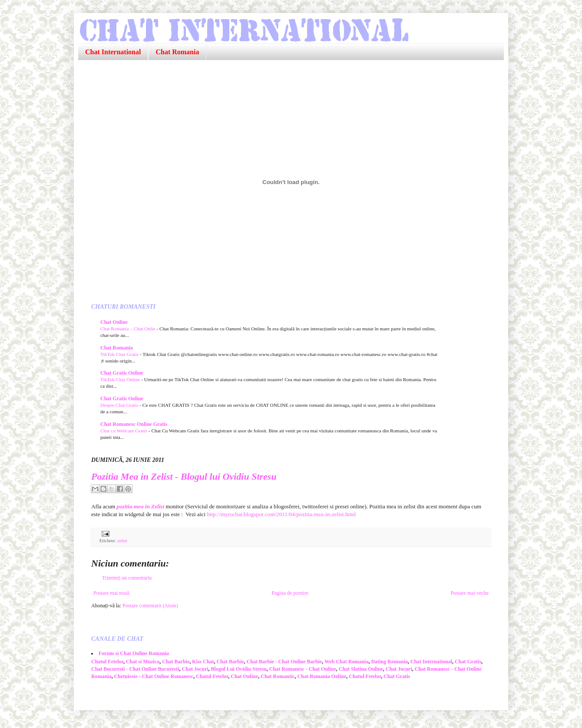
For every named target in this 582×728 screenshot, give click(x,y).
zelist (122, 540)
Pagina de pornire (290, 593)
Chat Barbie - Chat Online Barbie (284, 662)
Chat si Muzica (143, 662)
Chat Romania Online (322, 676)
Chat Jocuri (195, 669)
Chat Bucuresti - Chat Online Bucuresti (135, 669)
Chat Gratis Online (122, 373)
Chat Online (114, 322)
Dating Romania (389, 662)
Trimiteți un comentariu (127, 578)
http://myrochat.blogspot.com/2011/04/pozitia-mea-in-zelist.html (281, 514)
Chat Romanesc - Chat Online (303, 669)
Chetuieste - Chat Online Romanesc (154, 676)
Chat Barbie (176, 662)
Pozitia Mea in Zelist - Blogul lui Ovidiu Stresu (184, 476)
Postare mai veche (470, 593)
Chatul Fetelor (107, 662)
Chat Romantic (278, 676)
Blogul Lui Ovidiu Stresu (239, 669)
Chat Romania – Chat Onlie (128, 329)
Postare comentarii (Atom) (150, 606)
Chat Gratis (468, 662)
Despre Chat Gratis (120, 405)
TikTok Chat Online (121, 379)
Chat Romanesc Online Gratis (134, 424)
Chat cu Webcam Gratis (124, 431)
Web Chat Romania (346, 662)
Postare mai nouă (111, 593)
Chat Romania (177, 52)
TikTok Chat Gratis (120, 354)
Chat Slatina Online (361, 669)
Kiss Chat (203, 662)
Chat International (113, 52)
